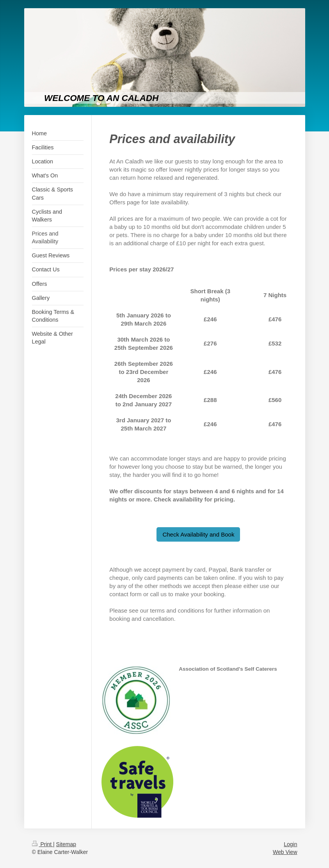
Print (43, 844)
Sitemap (66, 844)
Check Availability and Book (198, 534)
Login (290, 844)
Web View (285, 852)
